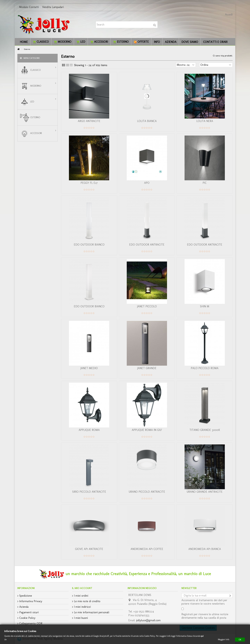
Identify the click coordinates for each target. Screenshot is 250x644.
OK (240, 639)
